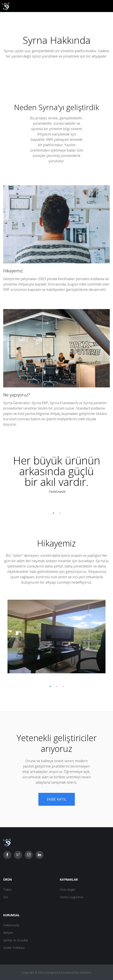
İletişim (8, 933)
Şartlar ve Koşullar (16, 940)
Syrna (48, 107)
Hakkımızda (11, 925)
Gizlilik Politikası (14, 948)
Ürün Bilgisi (68, 890)
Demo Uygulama (72, 897)
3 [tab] (63, 686)
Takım (8, 890)
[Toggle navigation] (106, 6)
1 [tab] (53, 513)
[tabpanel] (57, 475)
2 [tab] (60, 513)
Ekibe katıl (57, 799)
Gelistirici (85, 972)
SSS (6, 897)
